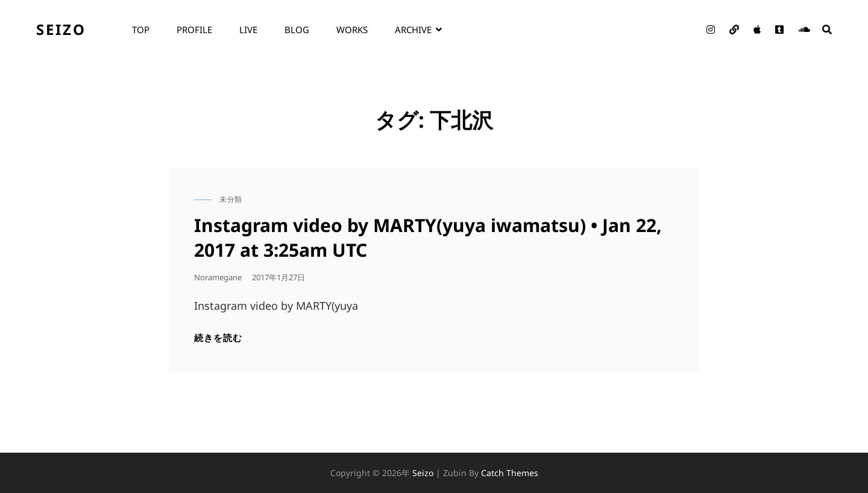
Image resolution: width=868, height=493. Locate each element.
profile (194, 30)
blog (297, 30)
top (141, 30)
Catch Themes (510, 473)
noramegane (218, 277)
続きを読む (218, 338)
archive (413, 30)
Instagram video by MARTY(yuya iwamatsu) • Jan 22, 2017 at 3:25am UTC (428, 237)
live (248, 30)
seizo (61, 29)
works (352, 30)
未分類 (231, 199)
